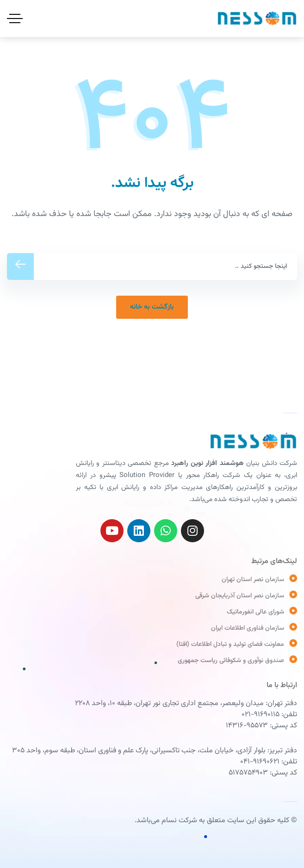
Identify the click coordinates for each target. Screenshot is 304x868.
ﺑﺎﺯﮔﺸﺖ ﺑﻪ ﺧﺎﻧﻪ (152, 307)
